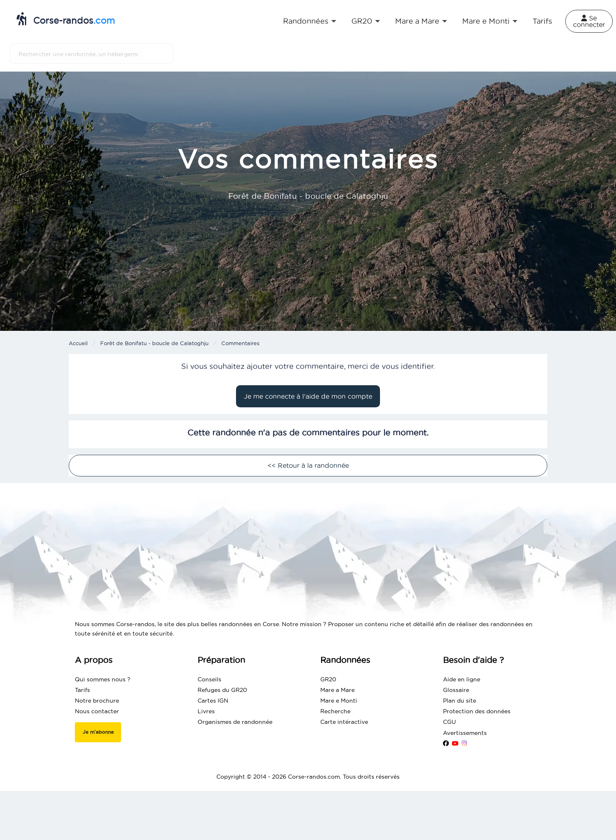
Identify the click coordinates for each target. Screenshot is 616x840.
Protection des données (477, 711)
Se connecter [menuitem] (589, 21)
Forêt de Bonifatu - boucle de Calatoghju (154, 343)
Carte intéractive (344, 722)
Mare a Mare (337, 690)
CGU (450, 722)
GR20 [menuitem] (362, 21)
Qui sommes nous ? (103, 679)
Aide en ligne (462, 679)
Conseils (209, 679)
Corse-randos (66, 19)
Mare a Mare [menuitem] (417, 21)
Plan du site (460, 701)
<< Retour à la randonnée (308, 465)
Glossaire (456, 690)
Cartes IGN (213, 701)
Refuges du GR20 (222, 690)
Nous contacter (97, 711)
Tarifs (82, 690)
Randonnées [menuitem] (306, 21)
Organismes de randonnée (235, 722)
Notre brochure (97, 701)
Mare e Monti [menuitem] (486, 21)
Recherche (335, 711)
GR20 (328, 679)
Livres (206, 711)
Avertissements (465, 733)
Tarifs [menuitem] (542, 21)
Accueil (78, 343)
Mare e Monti (339, 701)
